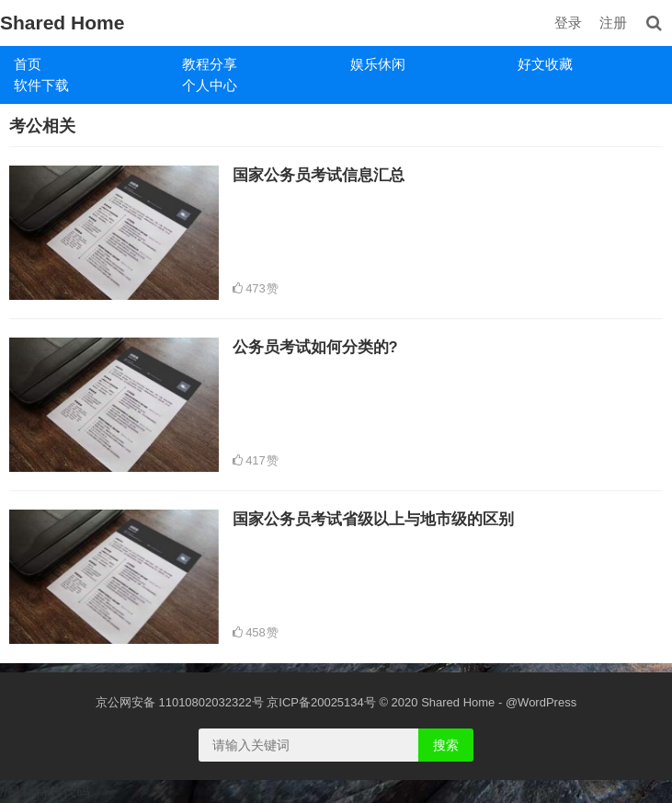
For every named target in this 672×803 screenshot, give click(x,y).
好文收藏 (545, 64)
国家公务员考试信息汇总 (319, 175)
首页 (28, 64)
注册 (613, 23)
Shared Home (62, 23)
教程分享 (210, 64)
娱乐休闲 (378, 64)
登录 (568, 23)
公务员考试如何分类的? (315, 347)
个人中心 (210, 85)
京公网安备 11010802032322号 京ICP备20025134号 (236, 702)
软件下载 (41, 85)
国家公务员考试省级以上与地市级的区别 (373, 519)
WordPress (547, 702)
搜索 (446, 745)
